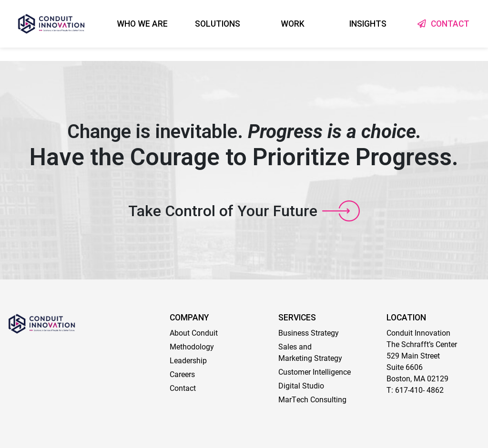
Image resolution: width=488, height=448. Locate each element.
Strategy (327, 358)
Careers (182, 374)
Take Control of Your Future (223, 211)
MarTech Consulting (312, 399)
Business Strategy (309, 333)
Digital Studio (301, 385)
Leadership (188, 360)
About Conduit (194, 333)
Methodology (192, 346)
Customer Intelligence (315, 372)
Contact (183, 388)
